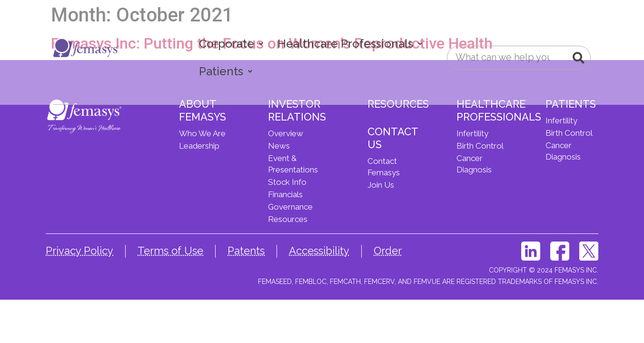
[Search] (578, 58)
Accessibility (319, 251)
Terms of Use (170, 251)
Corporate (231, 44)
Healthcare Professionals (350, 44)
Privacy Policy (79, 251)
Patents (246, 251)
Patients (226, 71)
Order (388, 251)
